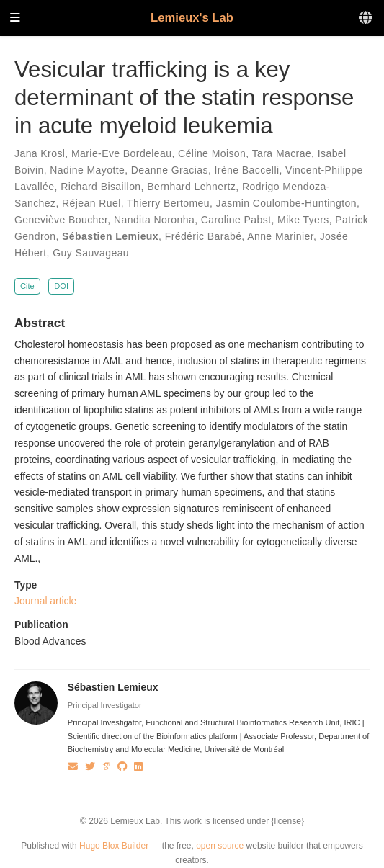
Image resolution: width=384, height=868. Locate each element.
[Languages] (366, 18)
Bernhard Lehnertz (191, 187)
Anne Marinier (280, 236)
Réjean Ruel (91, 203)
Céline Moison (212, 153)
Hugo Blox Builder (114, 846)
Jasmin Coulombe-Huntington (286, 203)
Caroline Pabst (236, 220)
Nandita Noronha (154, 220)
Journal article (45, 601)
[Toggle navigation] (15, 18)
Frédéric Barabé (204, 236)
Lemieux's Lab (192, 18)
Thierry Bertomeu (168, 203)
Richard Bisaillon (101, 187)
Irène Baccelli (247, 170)
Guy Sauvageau (91, 253)
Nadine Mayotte (87, 170)
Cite (27, 286)
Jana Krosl (40, 153)
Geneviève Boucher (61, 220)
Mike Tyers (303, 220)
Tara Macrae (282, 153)
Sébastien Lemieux (110, 236)
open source (220, 846)
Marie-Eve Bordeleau (122, 153)
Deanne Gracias (170, 170)
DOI (61, 286)
